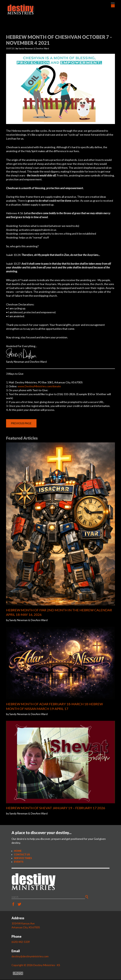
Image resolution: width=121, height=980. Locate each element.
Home (18, 851)
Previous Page (21, 424)
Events (19, 862)
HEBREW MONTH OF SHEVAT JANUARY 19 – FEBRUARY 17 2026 (56, 808)
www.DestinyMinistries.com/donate (39, 387)
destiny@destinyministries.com (30, 957)
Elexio (18, 974)
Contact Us (22, 855)
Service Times (23, 858)
